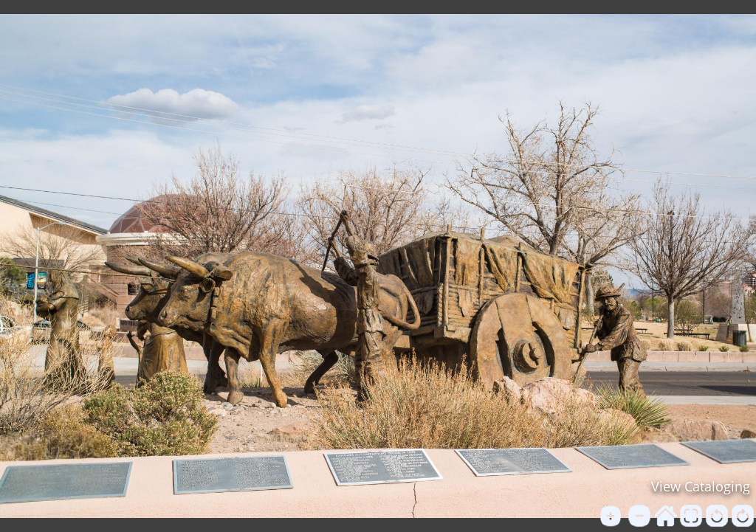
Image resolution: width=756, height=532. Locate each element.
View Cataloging (701, 486)
